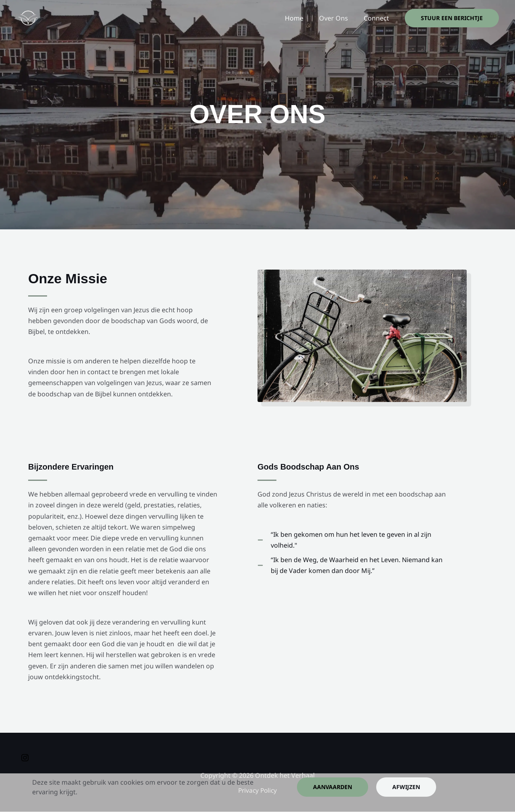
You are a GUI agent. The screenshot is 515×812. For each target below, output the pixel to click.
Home (301, 18)
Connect (378, 18)
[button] (452, 18)
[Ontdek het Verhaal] (28, 17)
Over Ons (338, 18)
